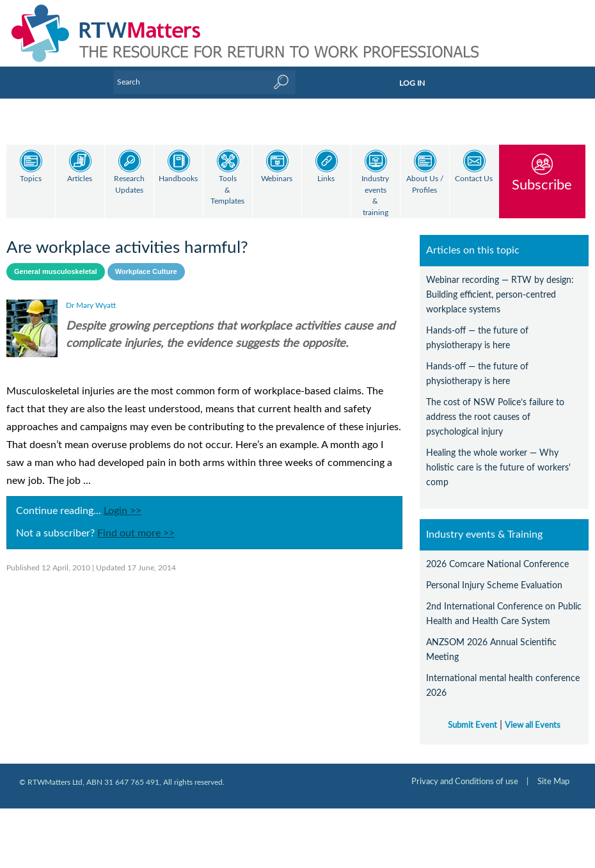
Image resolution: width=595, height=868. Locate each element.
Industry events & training (375, 196)
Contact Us (474, 179)
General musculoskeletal (56, 261)
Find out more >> (136, 522)
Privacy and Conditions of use (465, 771)
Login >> (123, 500)
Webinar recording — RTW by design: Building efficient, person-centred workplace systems (500, 284)
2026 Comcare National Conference (497, 553)
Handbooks (178, 179)
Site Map (553, 771)
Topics (31, 179)
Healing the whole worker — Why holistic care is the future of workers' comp (498, 457)
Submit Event (472, 714)
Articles (80, 179)
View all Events (533, 714)
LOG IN (412, 83)
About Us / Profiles (425, 185)
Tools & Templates (227, 190)
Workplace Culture (146, 261)
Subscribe (542, 185)
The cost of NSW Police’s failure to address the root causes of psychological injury (495, 406)
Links (326, 179)
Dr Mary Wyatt (91, 294)
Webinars (277, 179)
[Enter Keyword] (204, 82)
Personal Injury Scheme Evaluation (494, 575)
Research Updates (129, 185)
